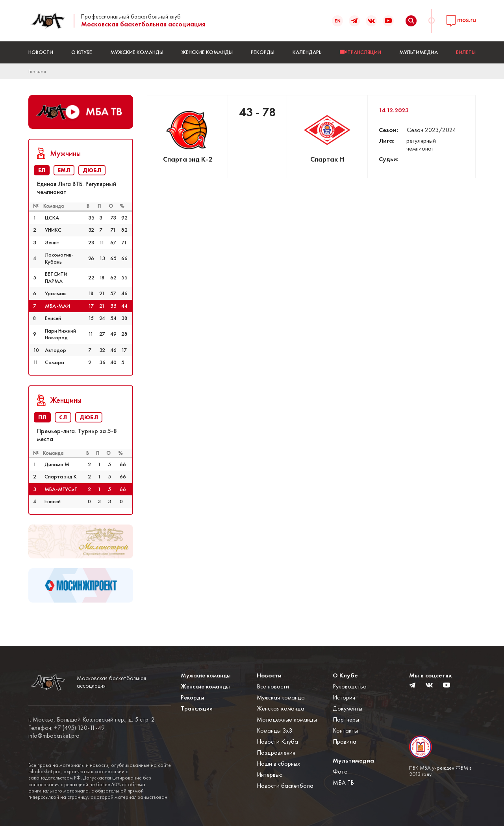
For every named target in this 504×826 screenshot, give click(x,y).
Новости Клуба (277, 741)
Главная (37, 71)
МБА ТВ (343, 782)
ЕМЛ (64, 170)
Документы (347, 708)
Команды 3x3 (274, 730)
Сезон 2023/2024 (431, 130)
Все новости (273, 686)
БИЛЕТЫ (466, 52)
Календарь (307, 52)
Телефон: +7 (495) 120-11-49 (67, 728)
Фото (340, 771)
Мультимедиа (419, 52)
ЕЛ (42, 170)
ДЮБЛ (92, 170)
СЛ (63, 417)
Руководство (350, 686)
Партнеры (346, 719)
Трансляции (197, 708)
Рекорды (263, 52)
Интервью (270, 775)
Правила (345, 741)
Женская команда (281, 708)
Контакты (345, 730)
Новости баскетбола (285, 786)
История (344, 697)
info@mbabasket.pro (54, 736)
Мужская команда (281, 697)
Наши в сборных (278, 764)
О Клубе (82, 52)
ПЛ (42, 417)
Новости (41, 52)
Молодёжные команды (287, 719)
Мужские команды (137, 52)
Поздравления (276, 753)
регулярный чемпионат (421, 144)
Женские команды (207, 52)
